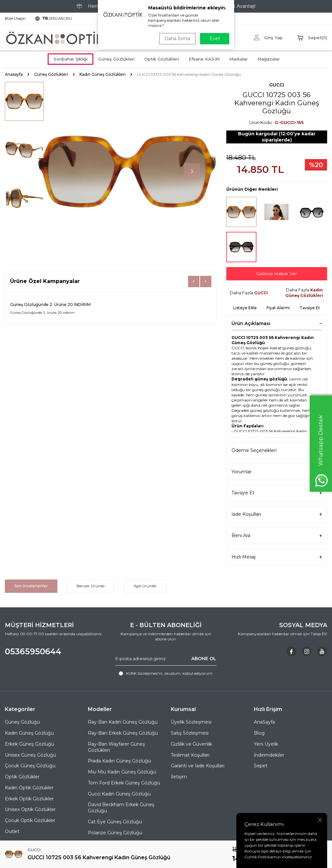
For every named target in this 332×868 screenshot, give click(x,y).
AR (61, 18)
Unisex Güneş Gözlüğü (30, 755)
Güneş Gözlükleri (116, 59)
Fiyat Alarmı (278, 308)
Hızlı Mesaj (277, 557)
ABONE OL (204, 659)
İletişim (179, 777)
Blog (259, 733)
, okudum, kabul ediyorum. (166, 673)
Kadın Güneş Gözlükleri (102, 74)
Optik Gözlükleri (162, 59)
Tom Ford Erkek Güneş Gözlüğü (124, 783)
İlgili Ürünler (145, 586)
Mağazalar (269, 59)
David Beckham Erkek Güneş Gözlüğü (121, 808)
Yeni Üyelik (266, 744)
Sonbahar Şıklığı (71, 59)
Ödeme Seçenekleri (277, 451)
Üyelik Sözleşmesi (191, 722)
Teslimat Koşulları (190, 755)
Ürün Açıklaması (277, 323)
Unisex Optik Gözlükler (30, 810)
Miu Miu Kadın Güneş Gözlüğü (122, 772)
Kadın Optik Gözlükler (29, 788)
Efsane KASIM (204, 59)
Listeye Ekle (245, 308)
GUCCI (277, 85)
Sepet (261, 766)
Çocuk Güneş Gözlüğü (30, 766)
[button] (192, 171)
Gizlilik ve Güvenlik (191, 744)
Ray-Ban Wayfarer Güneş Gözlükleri (116, 747)
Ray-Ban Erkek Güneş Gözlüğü (123, 733)
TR (45, 18)
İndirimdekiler (269, 755)
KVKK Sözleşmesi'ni (144, 673)
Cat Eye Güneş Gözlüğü (115, 822)
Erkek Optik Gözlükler (29, 799)
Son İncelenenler (31, 586)
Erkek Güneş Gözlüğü (30, 744)
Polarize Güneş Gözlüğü (115, 833)
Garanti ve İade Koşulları (198, 766)
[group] (127, 171)
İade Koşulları (277, 514)
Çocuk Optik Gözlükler (30, 820)
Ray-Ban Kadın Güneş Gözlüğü (123, 722)
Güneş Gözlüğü (22, 722)
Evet (215, 39)
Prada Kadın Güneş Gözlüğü (119, 761)
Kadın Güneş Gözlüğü (29, 733)
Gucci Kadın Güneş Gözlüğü (119, 794)
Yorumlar (277, 472)
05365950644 (33, 652)
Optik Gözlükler (22, 777)
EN (53, 18)
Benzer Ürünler (91, 586)
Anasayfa (14, 74)
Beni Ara (277, 536)
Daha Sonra (177, 39)
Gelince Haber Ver (277, 274)
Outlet (12, 831)
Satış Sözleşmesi (190, 733)
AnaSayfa (264, 722)
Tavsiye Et (310, 308)
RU (69, 18)
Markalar (238, 59)
